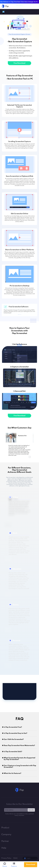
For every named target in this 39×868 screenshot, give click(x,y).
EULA (15, 858)
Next (30, 457)
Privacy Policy (6, 858)
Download (31, 865)
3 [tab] (21, 315)
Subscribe (31, 810)
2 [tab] (20, 315)
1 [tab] (18, 315)
